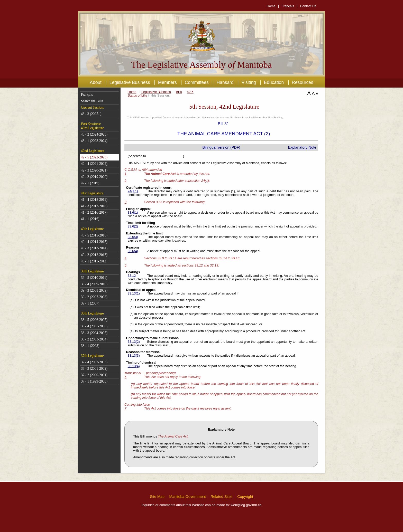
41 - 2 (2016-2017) (94, 212)
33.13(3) (134, 356)
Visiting (249, 82)
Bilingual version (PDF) (221, 147)
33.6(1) (133, 213)
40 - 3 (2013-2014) (94, 248)
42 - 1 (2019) (90, 183)
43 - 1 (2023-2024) (94, 141)
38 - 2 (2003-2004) (94, 339)
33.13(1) (134, 293)
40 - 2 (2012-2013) (94, 255)
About (96, 82)
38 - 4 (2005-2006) (94, 326)
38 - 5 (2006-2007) (94, 320)
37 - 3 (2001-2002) (94, 369)
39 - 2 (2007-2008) (94, 297)
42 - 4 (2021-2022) (94, 164)
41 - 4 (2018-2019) (94, 200)
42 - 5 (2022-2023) (94, 157)
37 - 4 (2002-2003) (94, 362)
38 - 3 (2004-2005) (94, 333)
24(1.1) (133, 191)
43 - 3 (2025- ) (91, 114)
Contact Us (308, 6)
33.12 (132, 276)
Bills (179, 92)
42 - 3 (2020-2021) (94, 170)
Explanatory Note (302, 147)
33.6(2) (133, 226)
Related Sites (222, 497)
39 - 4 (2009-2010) (94, 284)
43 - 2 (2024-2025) (94, 134)
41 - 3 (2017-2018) (94, 206)
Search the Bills (92, 101)
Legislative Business (130, 82)
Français (288, 6)
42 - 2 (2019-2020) (94, 177)
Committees (197, 82)
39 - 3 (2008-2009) (94, 291)
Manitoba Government (187, 497)
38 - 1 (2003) (90, 346)
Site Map (157, 497)
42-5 (190, 92)
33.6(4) (133, 251)
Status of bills (137, 96)
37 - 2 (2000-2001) (94, 375)
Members (167, 82)
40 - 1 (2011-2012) (94, 261)
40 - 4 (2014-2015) (94, 242)
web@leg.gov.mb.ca (246, 505)
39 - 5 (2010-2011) (94, 278)
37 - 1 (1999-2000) (94, 381)
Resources (302, 82)
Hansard (225, 82)
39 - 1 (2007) (90, 303)
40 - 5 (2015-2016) (94, 235)
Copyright (245, 497)
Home (271, 6)
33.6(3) (133, 237)
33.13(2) (134, 342)
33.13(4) (134, 366)
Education (274, 82)
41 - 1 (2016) (90, 219)
